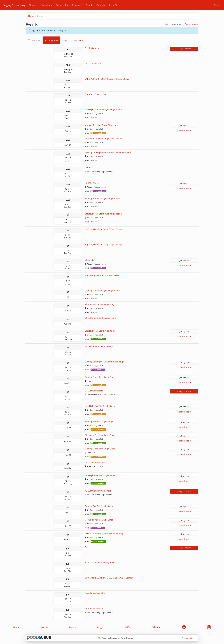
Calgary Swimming (14, 5)
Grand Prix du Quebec (95, 593)
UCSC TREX (90, 260)
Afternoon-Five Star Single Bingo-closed (103, 139)
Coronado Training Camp (97, 94)
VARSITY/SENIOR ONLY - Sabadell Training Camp (107, 79)
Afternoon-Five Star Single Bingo (100, 304)
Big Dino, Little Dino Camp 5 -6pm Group (103, 229)
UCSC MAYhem (92, 183)
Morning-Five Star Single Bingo (99, 520)
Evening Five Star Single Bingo (99, 421)
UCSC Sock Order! (93, 63)
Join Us (44, 627)
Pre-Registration (92, 48)
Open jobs (176, 24)
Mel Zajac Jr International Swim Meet (102, 275)
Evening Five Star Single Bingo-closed (102, 198)
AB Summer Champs (94, 608)
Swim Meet (78, 40)
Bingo (65, 40)
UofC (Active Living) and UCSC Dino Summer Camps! (109, 578)
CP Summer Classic (94, 391)
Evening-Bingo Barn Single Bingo (100, 377)
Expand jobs (184, 131)
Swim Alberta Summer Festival (99, 346)
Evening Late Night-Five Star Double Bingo (104, 362)
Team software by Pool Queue (116, 638)
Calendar (156, 627)
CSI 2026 (89, 168)
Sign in (217, 5)
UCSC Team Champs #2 (96, 462)
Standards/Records (95, 5)
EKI (86, 547)
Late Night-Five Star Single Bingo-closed (103, 110)
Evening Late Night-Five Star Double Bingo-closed (108, 152)
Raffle (127, 627)
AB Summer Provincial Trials (98, 491)
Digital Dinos (114, 5)
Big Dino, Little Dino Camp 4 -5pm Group (103, 244)
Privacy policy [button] (188, 638)
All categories (52, 40)
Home (31, 16)
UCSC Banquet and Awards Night (100, 318)
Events (72, 627)
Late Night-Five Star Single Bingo (100, 331)
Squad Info (47, 5)
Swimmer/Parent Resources (69, 5)
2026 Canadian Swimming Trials (100, 562)
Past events (191, 24)
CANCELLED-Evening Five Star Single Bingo (104, 533)
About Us (33, 5)
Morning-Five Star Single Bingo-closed (102, 125)
